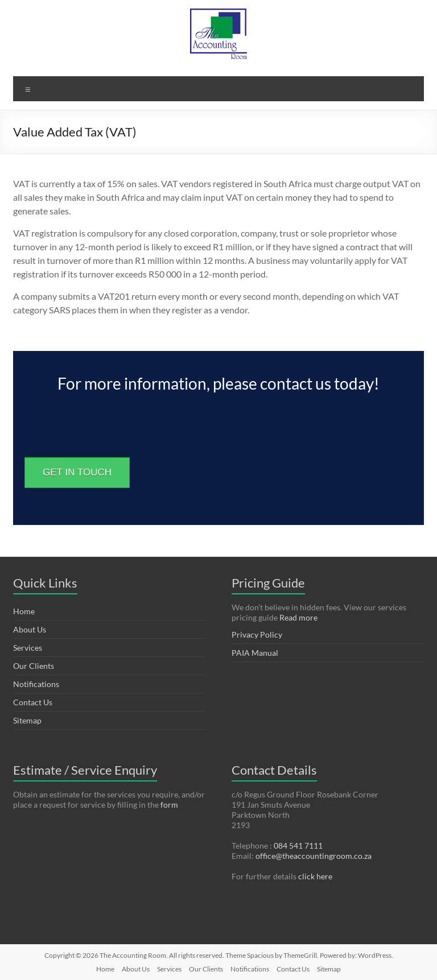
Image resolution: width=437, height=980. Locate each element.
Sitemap (27, 720)
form (169, 805)
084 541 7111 (298, 845)
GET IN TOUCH (77, 472)
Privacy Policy (257, 634)
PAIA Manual (255, 653)
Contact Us (33, 702)
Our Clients (34, 666)
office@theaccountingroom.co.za (314, 856)
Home (24, 611)
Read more (298, 617)
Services (28, 648)
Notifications (36, 684)
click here (315, 876)
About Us (30, 629)
